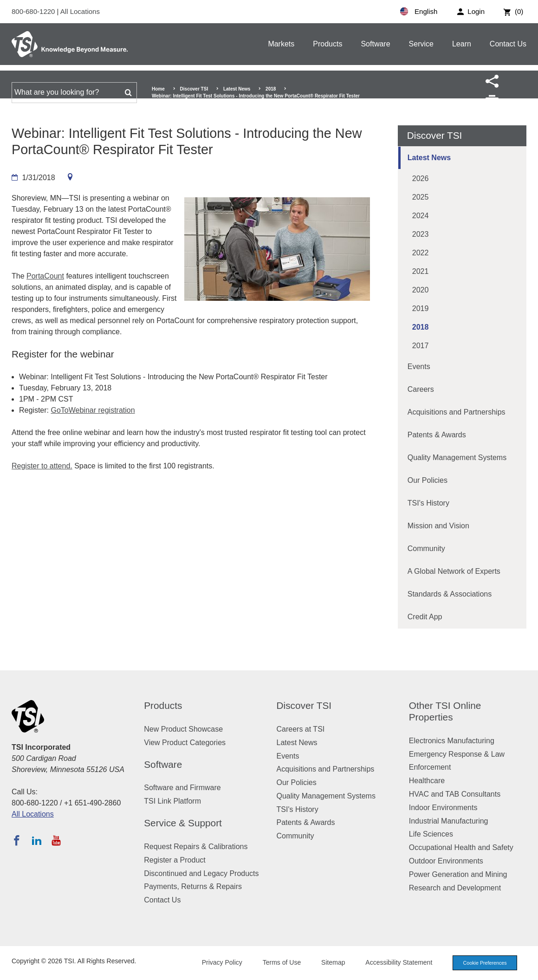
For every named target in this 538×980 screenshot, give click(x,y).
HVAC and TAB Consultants (455, 794)
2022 (421, 253)
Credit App (425, 617)
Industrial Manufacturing (449, 821)
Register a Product (175, 860)
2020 (421, 290)
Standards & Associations (450, 594)
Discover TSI (194, 89)
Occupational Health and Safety (461, 847)
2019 (421, 308)
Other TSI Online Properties (445, 711)
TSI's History (428, 503)
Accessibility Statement (396, 962)
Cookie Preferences (483, 963)
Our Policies (428, 480)
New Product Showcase (183, 729)
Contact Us (508, 44)
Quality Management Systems (457, 458)
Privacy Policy (219, 962)
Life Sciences (431, 834)
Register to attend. (42, 466)
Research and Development (455, 888)
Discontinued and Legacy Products (201, 873)
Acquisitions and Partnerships (457, 412)
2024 (421, 216)
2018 (271, 89)
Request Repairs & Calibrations (196, 847)
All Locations (80, 11)
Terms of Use (279, 962)
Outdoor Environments (446, 861)
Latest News (237, 89)
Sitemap (330, 962)
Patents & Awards (437, 435)
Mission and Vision (438, 526)
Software (375, 44)
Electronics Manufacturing (452, 741)
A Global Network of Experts (454, 571)
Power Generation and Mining (458, 874)
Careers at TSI (301, 729)
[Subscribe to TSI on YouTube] (56, 840)
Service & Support (183, 823)
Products (327, 44)
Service (421, 44)
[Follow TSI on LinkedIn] (37, 840)
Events (419, 367)
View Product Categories (185, 743)
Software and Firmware (182, 788)
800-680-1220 (34, 11)
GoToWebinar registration (93, 410)
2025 (421, 197)
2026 (421, 178)
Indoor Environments (443, 808)
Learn (462, 44)
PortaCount (45, 276)
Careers (421, 389)
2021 (421, 271)
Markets (281, 44)
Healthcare (427, 781)
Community (426, 548)
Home (158, 89)
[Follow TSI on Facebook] (17, 840)
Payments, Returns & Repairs (193, 886)
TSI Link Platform (172, 801)
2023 (421, 234)
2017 (421, 346)
